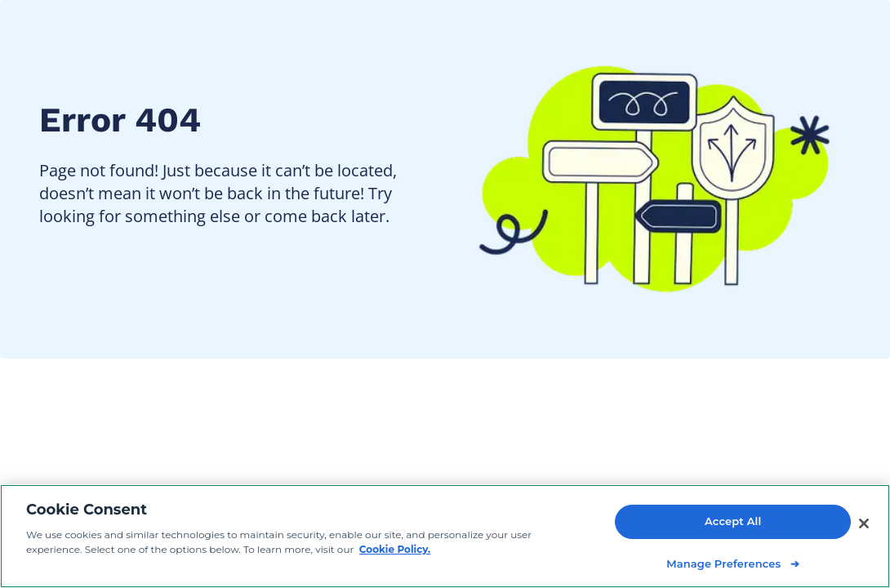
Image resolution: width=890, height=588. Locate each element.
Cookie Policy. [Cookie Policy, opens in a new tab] (395, 550)
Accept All (733, 522)
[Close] (864, 524)
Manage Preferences (723, 563)
